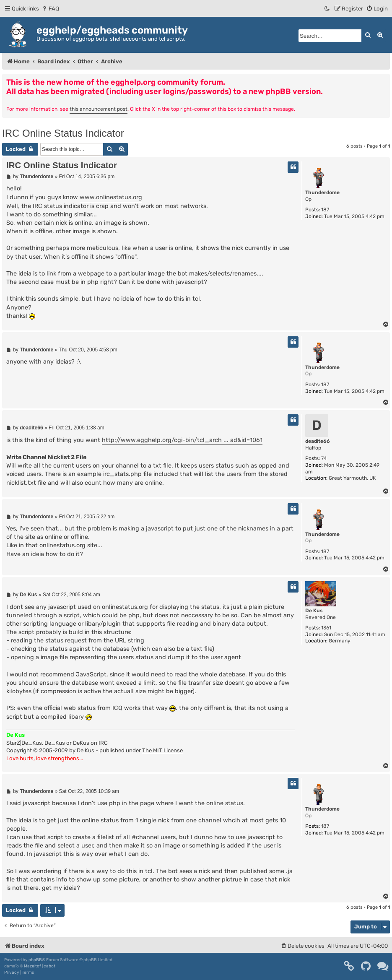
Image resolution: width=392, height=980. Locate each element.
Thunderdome (322, 192)
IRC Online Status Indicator (63, 133)
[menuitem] (50, 9)
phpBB (35, 960)
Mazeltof (32, 966)
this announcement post (99, 109)
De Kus (314, 611)
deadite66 (318, 441)
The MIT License (162, 750)
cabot (49, 966)
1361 (326, 628)
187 (325, 210)
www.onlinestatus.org (111, 197)
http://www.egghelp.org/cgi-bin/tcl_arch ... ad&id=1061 (182, 440)
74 (324, 458)
